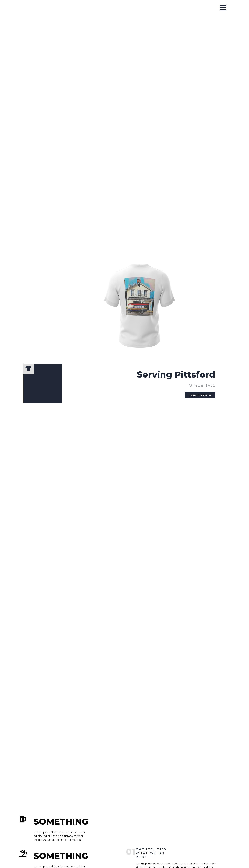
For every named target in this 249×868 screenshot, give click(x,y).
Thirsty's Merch (199, 397)
